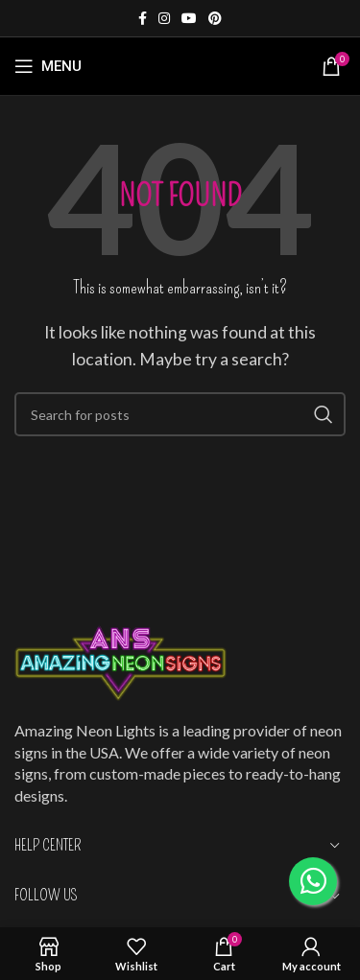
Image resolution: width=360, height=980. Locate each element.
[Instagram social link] (164, 18)
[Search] (180, 414)
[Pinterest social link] (215, 18)
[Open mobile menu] (48, 66)
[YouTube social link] (189, 18)
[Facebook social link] (143, 18)
